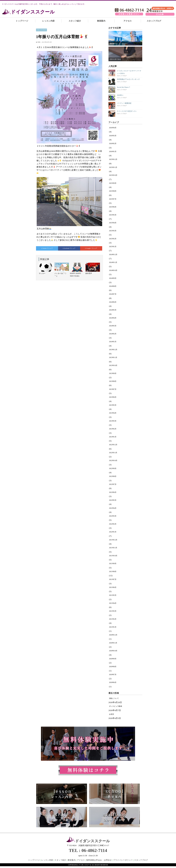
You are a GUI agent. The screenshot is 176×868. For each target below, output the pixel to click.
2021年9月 (113, 564)
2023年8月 (113, 381)
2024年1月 (113, 342)
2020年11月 (113, 643)
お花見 (111, 714)
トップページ (22, 21)
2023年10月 (113, 365)
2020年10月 (113, 651)
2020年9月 (113, 659)
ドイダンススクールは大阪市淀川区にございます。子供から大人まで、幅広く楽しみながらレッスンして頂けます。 (44, 4)
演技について (114, 698)
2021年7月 (113, 579)
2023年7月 (113, 389)
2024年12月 (113, 255)
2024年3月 (113, 326)
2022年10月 (113, 461)
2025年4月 (113, 223)
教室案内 (101, 21)
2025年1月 (113, 247)
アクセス (128, 21)
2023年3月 (113, 421)
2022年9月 (113, 468)
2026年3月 (113, 136)
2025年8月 (113, 191)
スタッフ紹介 (75, 21)
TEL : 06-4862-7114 (88, 850)
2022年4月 (113, 508)
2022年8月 (113, 476)
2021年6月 (113, 587)
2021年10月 (113, 556)
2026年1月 (113, 152)
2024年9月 (113, 278)
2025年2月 (113, 239)
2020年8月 (113, 667)
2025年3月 (113, 231)
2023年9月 (113, 373)
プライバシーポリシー (123, 860)
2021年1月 (113, 627)
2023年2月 (113, 429)
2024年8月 (113, 286)
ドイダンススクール (33, 12)
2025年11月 (113, 167)
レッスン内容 (48, 21)
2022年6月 (113, 492)
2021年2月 (113, 619)
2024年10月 (113, 270)
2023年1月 (113, 437)
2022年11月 (113, 453)
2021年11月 (113, 548)
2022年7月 (113, 484)
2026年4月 (113, 128)
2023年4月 (113, 413)
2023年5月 (113, 405)
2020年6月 (113, 682)
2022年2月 (113, 524)
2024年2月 (113, 334)
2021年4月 (113, 603)
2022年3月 (113, 516)
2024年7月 (113, 294)
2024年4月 (113, 318)
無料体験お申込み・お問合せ (99, 860)
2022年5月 (113, 500)
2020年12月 (113, 635)
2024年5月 (113, 310)
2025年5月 (113, 215)
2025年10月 (113, 175)
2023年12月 (113, 350)
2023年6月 (113, 397)
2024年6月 (113, 302)
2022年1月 (113, 532)
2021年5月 (113, 595)
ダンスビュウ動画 (116, 706)
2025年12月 (113, 159)
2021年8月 (113, 572)
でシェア (47, 248)
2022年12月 (113, 445)
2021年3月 (113, 611)
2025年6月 (113, 207)
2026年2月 (113, 144)
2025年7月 (113, 199)
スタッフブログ (154, 21)
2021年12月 (113, 540)
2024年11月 (113, 262)
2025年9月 (113, 183)
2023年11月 (113, 357)
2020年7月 (113, 675)
